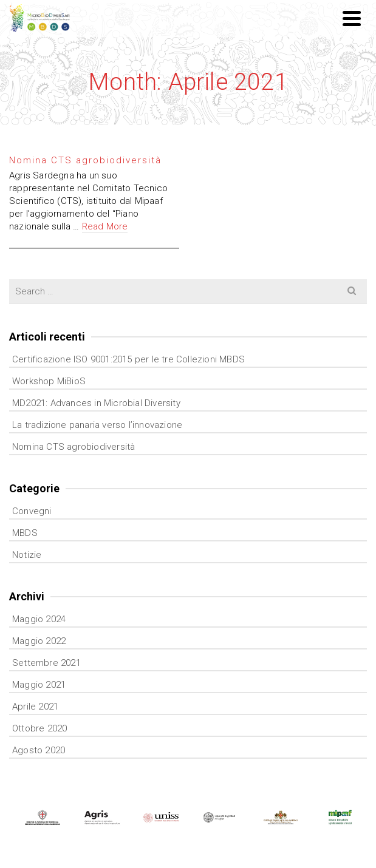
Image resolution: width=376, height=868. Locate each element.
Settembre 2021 (46, 663)
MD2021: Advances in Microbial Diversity (96, 403)
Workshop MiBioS (49, 381)
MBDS (25, 533)
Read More (105, 226)
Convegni (32, 511)
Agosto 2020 (39, 750)
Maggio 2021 (39, 685)
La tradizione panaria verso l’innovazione (97, 425)
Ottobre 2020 (39, 728)
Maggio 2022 (39, 641)
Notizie (27, 555)
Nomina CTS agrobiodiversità (73, 447)
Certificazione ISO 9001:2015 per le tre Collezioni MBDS (128, 359)
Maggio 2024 (39, 619)
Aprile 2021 (35, 707)
